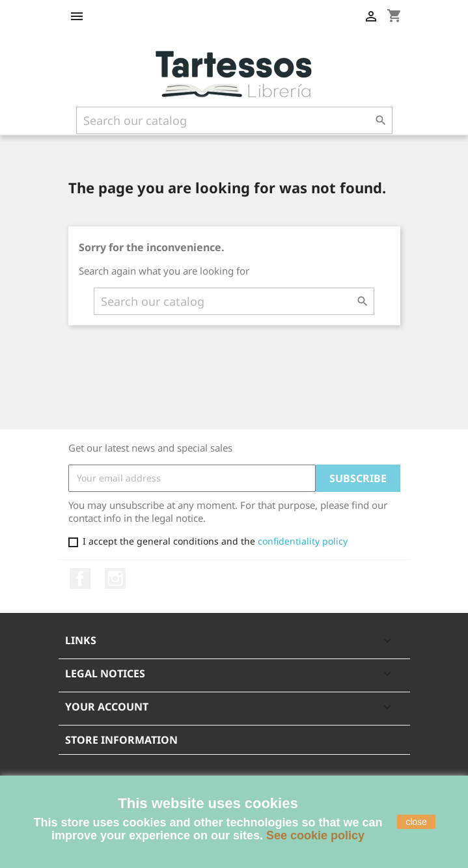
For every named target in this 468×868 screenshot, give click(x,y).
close (416, 822)
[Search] (234, 120)
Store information (121, 740)
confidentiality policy (303, 541)
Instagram (115, 578)
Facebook (80, 578)
